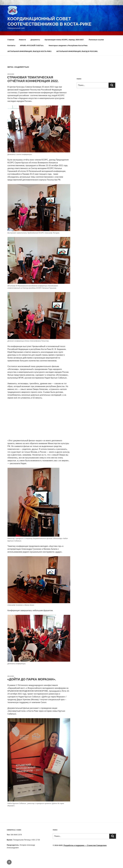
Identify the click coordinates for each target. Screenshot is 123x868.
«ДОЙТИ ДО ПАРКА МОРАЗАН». (32, 679)
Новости (22, 40)
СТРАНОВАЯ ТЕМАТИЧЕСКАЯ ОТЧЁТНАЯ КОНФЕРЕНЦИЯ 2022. (33, 79)
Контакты (11, 45)
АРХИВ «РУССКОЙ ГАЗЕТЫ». (32, 45)
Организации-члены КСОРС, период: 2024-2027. (64, 40)
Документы (35, 40)
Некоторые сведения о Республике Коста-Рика (68, 45)
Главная (11, 40)
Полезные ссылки (96, 40)
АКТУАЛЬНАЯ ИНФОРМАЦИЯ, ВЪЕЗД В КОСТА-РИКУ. (30, 51)
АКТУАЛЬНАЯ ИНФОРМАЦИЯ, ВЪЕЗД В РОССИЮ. (77, 51)
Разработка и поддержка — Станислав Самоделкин (85, 845)
